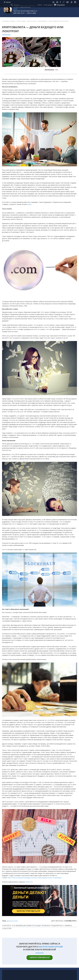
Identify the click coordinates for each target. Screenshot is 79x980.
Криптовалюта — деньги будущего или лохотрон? (53, 21)
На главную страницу (9, 21)
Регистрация (48, 5)
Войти (40, 5)
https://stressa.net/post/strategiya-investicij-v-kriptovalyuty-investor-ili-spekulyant (35, 878)
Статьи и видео (21, 21)
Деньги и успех (32, 21)
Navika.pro (29, 882)
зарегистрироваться (40, 957)
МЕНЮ (8, 2)
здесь (30, 204)
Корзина (61, 5)
